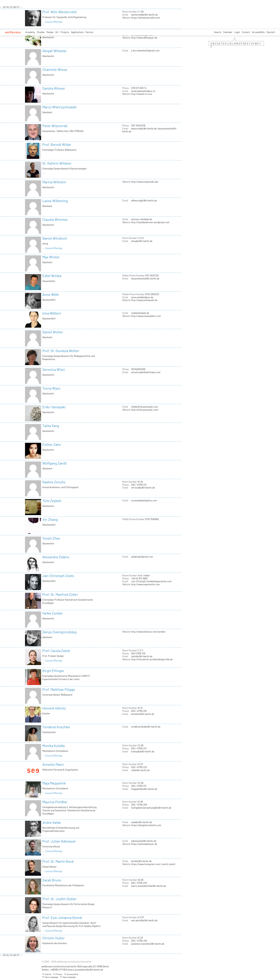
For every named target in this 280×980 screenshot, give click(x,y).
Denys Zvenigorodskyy (60, 632)
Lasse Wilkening (55, 201)
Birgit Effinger (53, 671)
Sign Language (67, 977)
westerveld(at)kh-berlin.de (144, 15)
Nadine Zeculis (54, 482)
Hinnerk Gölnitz (54, 708)
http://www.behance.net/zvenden (148, 632)
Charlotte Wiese (55, 69)
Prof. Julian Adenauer (59, 841)
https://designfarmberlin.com (146, 825)
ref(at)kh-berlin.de (140, 770)
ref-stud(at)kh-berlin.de (143, 488)
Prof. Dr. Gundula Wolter (61, 351)
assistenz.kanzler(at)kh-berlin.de (148, 944)
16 (15, 7)
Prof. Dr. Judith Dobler (59, 899)
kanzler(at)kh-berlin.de (143, 714)
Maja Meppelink (54, 783)
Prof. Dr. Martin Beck (58, 861)
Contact (246, 32)
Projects (65, 32)
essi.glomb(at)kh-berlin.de (144, 920)
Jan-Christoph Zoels (58, 576)
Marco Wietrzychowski (59, 107)
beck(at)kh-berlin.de (141, 861)
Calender (228, 32)
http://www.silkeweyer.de (144, 38)
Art (57, 32)
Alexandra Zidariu (56, 557)
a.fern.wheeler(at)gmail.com (145, 51)
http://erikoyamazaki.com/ (145, 410)
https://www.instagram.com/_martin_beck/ (153, 864)
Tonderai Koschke (56, 727)
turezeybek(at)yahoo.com (144, 500)
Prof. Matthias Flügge (59, 689)
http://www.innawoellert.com (146, 316)
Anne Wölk (51, 294)
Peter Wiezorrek (55, 126)
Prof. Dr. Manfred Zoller (60, 594)
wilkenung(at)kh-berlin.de (144, 200)
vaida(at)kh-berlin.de (142, 822)
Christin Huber (53, 938)
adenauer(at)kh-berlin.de (144, 841)
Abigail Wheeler (55, 51)
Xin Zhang (50, 519)
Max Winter (51, 257)
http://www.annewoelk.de (144, 300)
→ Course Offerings (52, 22)
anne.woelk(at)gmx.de (142, 297)
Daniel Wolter (53, 332)
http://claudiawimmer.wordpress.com (150, 222)
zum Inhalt (0, 0)
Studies (41, 32)
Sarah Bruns (52, 880)
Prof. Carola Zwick (56, 651)
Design (50, 32)
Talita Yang (51, 426)
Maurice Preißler (55, 802)
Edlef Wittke (52, 276)
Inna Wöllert (52, 313)
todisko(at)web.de (140, 313)
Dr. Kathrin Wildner (57, 163)
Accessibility (258, 32)
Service (89, 32)
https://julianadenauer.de (144, 844)
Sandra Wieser (54, 88)
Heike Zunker (53, 613)
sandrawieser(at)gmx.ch (143, 91)
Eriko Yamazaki (54, 407)
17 (18, 7)
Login (237, 32)
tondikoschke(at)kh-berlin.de (146, 727)
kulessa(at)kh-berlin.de (143, 751)
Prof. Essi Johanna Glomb (62, 918)
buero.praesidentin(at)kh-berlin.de (148, 886)
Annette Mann (53, 764)
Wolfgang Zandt (54, 463)
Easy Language (50, 977)
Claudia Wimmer (55, 219)
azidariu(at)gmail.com (142, 557)
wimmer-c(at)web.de (142, 219)
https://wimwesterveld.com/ (146, 18)
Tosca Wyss (51, 388)
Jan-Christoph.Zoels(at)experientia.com (151, 581)
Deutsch (271, 32)
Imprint (46, 974)
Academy (30, 32)
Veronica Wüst (54, 369)
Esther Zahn (52, 444)
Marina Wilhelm (54, 182)
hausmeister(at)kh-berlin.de (145, 279)
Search (218, 32)
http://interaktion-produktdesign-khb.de (152, 659)
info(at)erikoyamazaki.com (145, 407)
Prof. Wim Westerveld (59, 12)
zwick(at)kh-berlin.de (142, 656)
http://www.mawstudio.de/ (145, 182)
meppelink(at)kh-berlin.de (144, 789)
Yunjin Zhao (51, 538)
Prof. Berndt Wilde (57, 144)
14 (8, 7)
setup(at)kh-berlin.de (142, 241)
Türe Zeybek (52, 501)
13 (4, 7)
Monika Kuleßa (53, 746)
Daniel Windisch (55, 238)
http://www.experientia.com (145, 584)
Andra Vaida (51, 822)
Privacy (57, 974)
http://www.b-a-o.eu (142, 94)
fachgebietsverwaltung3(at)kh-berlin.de (151, 808)
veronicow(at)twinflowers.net (146, 372)
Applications (77, 32)
